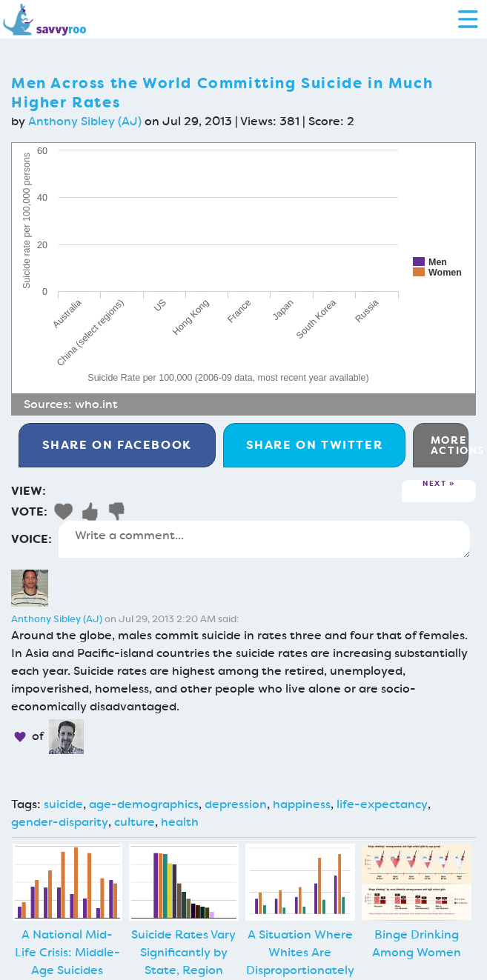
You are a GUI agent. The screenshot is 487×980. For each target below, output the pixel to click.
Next (434, 484)
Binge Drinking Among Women (417, 943)
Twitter (315, 445)
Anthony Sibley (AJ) (85, 121)
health (180, 822)
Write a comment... (264, 539)
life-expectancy (382, 804)
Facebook (117, 445)
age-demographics (144, 804)
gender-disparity (60, 822)
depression (236, 804)
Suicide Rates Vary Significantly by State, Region (183, 952)
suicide (63, 804)
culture (135, 822)
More (450, 445)
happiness (302, 804)
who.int (96, 404)
